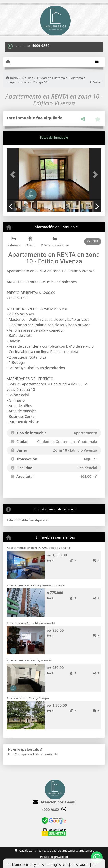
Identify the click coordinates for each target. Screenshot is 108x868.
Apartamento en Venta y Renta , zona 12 (35, 585)
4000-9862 (41, 46)
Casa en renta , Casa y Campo (28, 698)
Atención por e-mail (54, 802)
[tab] (22, 138)
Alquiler (27, 78)
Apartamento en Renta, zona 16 (29, 660)
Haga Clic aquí (17, 754)
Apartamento (19, 82)
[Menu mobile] (8, 62)
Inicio (12, 78)
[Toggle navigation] (97, 62)
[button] (14, 175)
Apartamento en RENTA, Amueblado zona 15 (39, 548)
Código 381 (41, 82)
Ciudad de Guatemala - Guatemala (61, 78)
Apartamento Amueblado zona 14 (31, 623)
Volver (96, 82)
